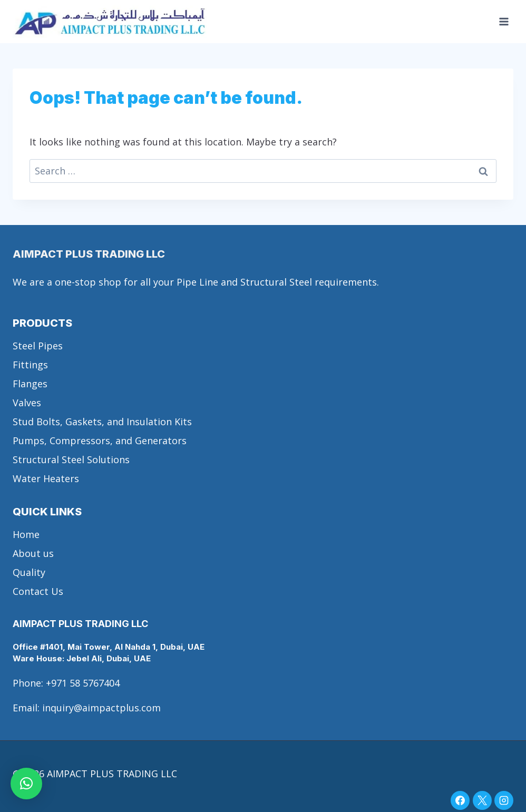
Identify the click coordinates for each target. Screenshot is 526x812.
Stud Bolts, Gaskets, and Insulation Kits (102, 422)
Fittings (30, 365)
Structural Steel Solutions (71, 459)
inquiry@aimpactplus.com (101, 708)
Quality (29, 572)
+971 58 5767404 (83, 683)
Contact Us (38, 591)
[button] (26, 784)
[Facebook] (460, 800)
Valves (27, 403)
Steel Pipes (38, 346)
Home (26, 534)
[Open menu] (504, 22)
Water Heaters (46, 478)
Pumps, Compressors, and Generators (100, 441)
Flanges (30, 384)
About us (33, 553)
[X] (482, 800)
